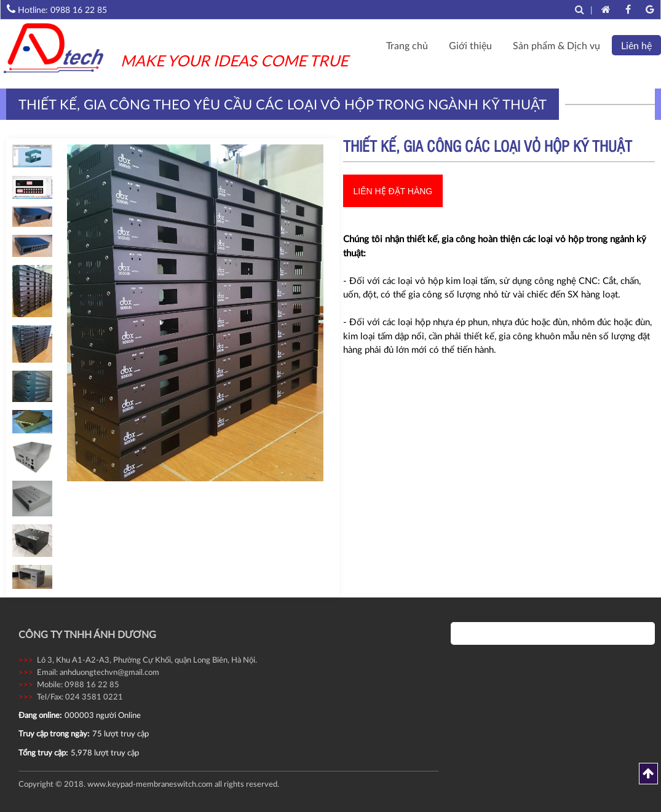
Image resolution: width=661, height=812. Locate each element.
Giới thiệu (470, 45)
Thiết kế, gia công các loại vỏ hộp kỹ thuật (488, 148)
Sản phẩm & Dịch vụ (556, 45)
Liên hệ (636, 45)
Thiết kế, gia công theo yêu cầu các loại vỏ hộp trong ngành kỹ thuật (283, 104)
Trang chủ (407, 45)
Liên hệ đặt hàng (393, 191)
